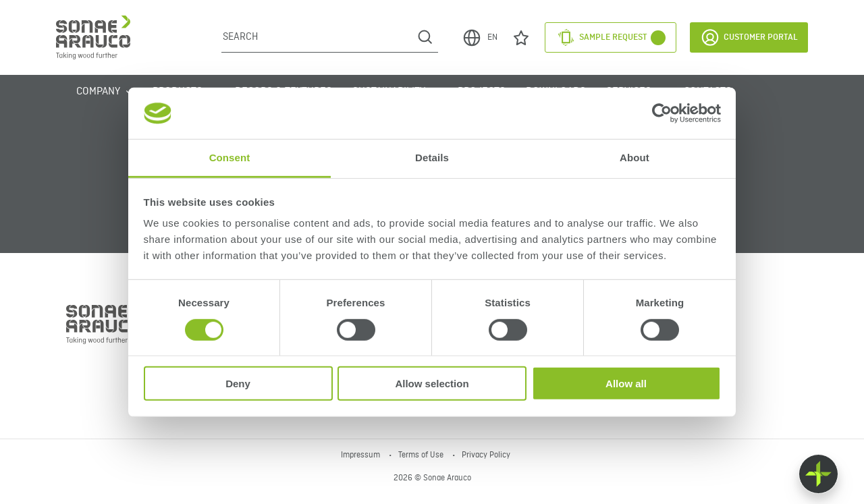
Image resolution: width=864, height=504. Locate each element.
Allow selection (432, 384)
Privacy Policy (486, 455)
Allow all (626, 384)
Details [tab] (432, 158)
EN (480, 38)
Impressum (361, 455)
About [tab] (634, 158)
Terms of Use (422, 455)
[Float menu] (818, 474)
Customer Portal (749, 37)
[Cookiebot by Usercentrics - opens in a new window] (662, 113)
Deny (238, 384)
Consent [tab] (230, 158)
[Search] (317, 37)
